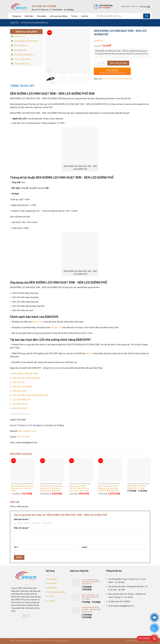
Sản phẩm (42, 16)
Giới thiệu (29, 16)
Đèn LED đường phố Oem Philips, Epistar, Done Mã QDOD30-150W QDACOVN (109, 488)
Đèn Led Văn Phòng (23, 59)
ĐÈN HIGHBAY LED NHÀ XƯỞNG (26, 378)
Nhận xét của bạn (22, 528)
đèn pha (89, 353)
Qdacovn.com (56, 327)
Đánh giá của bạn (22, 519)
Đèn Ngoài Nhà (21, 50)
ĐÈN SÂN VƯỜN (19, 391)
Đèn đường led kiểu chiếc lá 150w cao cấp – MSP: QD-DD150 (22, 488)
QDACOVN (98, 41)
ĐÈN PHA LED (19, 382)
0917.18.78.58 (23, 437)
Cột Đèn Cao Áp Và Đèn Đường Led (34, 23)
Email (85, 547)
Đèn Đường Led (21, 46)
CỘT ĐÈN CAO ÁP (20, 404)
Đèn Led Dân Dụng (22, 64)
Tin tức (74, 16)
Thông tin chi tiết (22, 86)
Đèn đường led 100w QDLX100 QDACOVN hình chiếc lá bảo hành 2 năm (79, 488)
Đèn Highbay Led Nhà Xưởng (26, 41)
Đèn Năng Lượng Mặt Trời (25, 55)
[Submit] (147, 16)
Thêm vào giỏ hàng (118, 63)
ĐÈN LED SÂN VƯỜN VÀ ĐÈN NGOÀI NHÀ (30, 395)
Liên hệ (84, 16)
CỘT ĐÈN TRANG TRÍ (21, 400)
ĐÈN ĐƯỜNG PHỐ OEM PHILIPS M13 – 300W (136, 487)
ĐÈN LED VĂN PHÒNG (22, 387)
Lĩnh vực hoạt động (59, 16)
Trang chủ (16, 16)
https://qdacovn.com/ (27, 431)
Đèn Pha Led (20, 36)
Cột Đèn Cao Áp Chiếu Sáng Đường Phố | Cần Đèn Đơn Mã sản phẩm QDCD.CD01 (51, 488)
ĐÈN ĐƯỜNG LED (20, 408)
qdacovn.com (38, 322)
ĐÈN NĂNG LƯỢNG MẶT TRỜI (25, 374)
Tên (16, 547)
